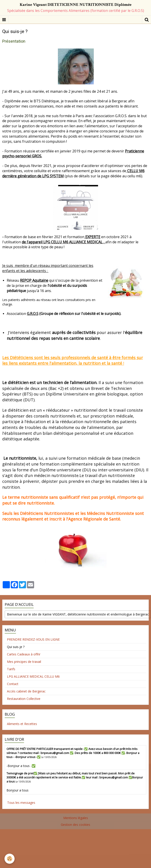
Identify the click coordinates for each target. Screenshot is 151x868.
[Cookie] (10, 859)
